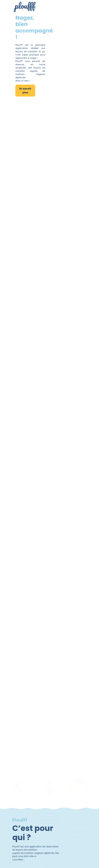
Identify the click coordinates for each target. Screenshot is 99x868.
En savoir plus (25, 91)
